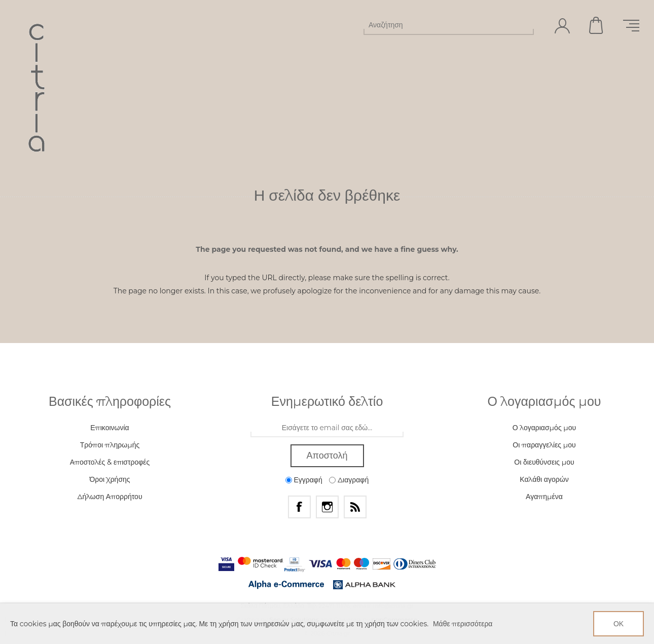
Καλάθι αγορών (597, 25)
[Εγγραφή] (327, 428)
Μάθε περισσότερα (463, 624)
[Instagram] (327, 507)
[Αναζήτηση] (440, 25)
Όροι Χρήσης (110, 479)
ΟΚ (619, 624)
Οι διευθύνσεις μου (544, 462)
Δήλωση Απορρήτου (110, 497)
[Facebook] (299, 507)
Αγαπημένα (544, 497)
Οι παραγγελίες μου (544, 445)
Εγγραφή (308, 480)
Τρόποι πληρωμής (110, 445)
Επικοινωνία (110, 428)
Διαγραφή (353, 480)
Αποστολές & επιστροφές (110, 462)
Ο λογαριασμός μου (544, 428)
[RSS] (355, 507)
